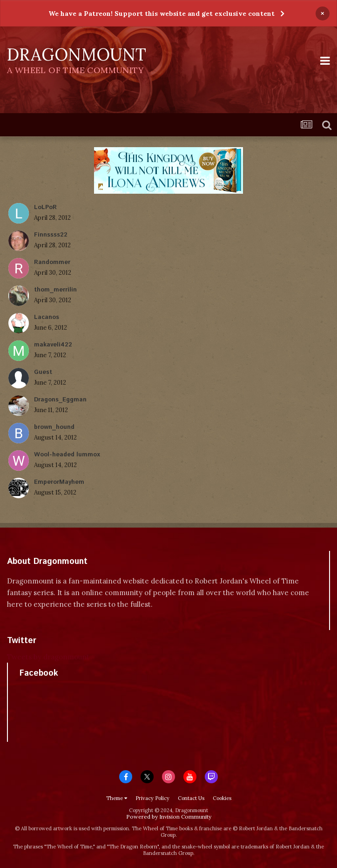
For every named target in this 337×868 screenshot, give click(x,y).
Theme (117, 798)
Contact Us (191, 798)
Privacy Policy (152, 798)
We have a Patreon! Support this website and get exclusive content (162, 14)
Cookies (222, 798)
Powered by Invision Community (169, 817)
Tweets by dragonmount (48, 657)
